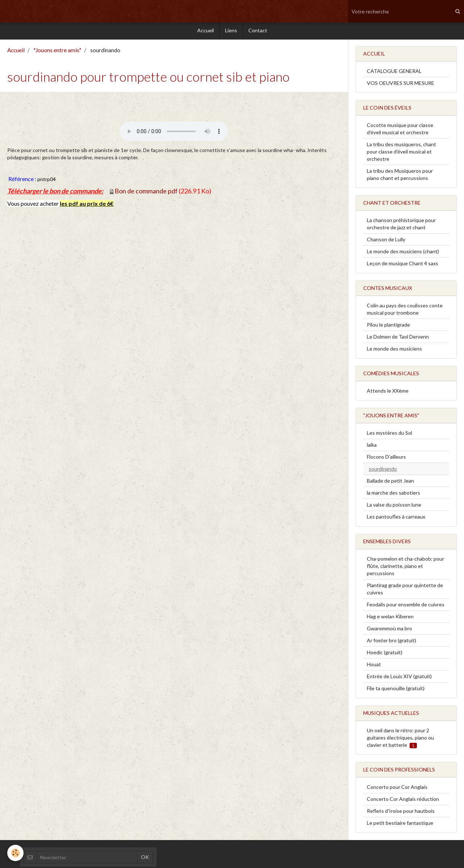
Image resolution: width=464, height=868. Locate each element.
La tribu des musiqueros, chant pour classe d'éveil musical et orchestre (401, 153)
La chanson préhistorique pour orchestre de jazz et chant (401, 226)
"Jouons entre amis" (57, 52)
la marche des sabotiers (393, 494)
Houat (374, 666)
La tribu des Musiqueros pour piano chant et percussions (400, 176)
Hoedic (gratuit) (385, 654)
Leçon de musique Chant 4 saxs (403, 265)
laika (372, 447)
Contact (258, 31)
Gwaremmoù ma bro (390, 630)
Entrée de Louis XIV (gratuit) (399, 678)
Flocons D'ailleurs (386, 458)
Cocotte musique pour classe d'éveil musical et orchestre (400, 130)
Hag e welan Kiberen (390, 618)
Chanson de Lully (386, 241)
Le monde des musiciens (394, 350)
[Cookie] (15, 853)
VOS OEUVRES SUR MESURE (401, 85)
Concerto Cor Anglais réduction (403, 801)
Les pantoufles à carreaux (396, 518)
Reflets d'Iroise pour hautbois (401, 813)
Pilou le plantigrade (388, 326)
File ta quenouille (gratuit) (396, 690)
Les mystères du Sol (390, 435)
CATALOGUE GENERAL (394, 73)
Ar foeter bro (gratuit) (391, 642)
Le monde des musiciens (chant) (403, 253)
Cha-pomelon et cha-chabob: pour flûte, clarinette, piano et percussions (405, 568)
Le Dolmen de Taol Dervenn (398, 338)
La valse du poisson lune (394, 506)
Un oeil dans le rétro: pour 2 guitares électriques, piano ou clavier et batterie (400, 740)
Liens (231, 31)
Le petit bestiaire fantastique (400, 825)
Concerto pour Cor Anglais (397, 789)
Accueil (206, 31)
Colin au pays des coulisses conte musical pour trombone (405, 311)
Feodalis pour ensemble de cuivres (406, 606)
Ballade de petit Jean (390, 482)
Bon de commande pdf (146, 193)
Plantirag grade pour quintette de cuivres (405, 591)
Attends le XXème (388, 392)
